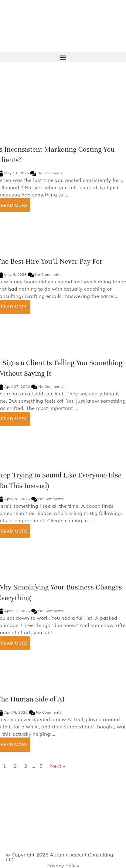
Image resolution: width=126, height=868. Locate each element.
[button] (63, 57)
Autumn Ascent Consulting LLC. (60, 857)
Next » (58, 766)
